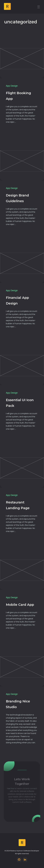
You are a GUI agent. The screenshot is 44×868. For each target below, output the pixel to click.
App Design (12, 86)
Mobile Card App (20, 605)
